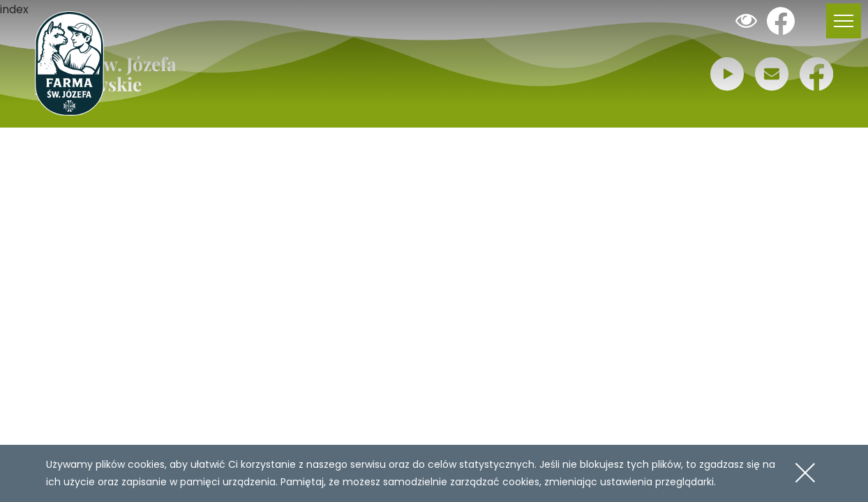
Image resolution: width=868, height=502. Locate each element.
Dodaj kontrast (746, 21)
